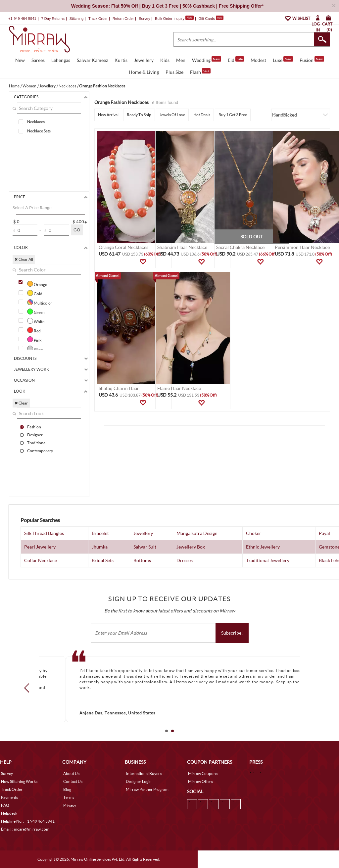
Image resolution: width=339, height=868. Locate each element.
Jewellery (144, 60)
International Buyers (144, 773)
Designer (35, 435)
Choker (254, 533)
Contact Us (73, 781)
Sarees (38, 60)
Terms (69, 797)
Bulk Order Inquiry (170, 19)
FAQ (5, 805)
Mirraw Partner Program (147, 789)
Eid (236, 60)
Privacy (70, 805)
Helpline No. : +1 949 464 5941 (28, 821)
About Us (71, 773)
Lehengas (61, 60)
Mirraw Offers (200, 781)
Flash (200, 72)
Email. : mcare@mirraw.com (25, 829)
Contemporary (40, 451)
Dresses (185, 560)
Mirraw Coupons (203, 773)
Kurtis (121, 60)
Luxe (283, 60)
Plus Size (174, 72)
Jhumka (100, 547)
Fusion (312, 60)
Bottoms (142, 560)
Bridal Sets (103, 560)
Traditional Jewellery (268, 560)
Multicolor (40, 302)
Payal (324, 533)
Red (34, 330)
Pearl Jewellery (40, 547)
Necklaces (36, 122)
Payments (9, 797)
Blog (67, 789)
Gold (35, 293)
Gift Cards (211, 19)
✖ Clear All (24, 259)
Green (36, 312)
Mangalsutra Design (197, 533)
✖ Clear (21, 403)
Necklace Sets (39, 131)
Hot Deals (202, 115)
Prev (29, 688)
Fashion (34, 427)
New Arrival (108, 115)
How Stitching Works (19, 781)
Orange (37, 284)
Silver (35, 349)
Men (181, 60)
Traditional (37, 443)
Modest (258, 60)
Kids (165, 60)
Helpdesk (9, 813)
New (20, 60)
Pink (34, 339)
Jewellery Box (191, 547)
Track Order (98, 19)
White (36, 321)
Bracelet (100, 533)
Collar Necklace (41, 560)
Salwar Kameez (92, 60)
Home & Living (144, 72)
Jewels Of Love (172, 115)
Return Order (123, 19)
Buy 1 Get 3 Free (233, 115)
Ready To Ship (139, 115)
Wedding (207, 60)
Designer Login (139, 781)
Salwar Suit (145, 547)
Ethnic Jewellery (263, 547)
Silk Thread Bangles (44, 533)
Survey (144, 19)
